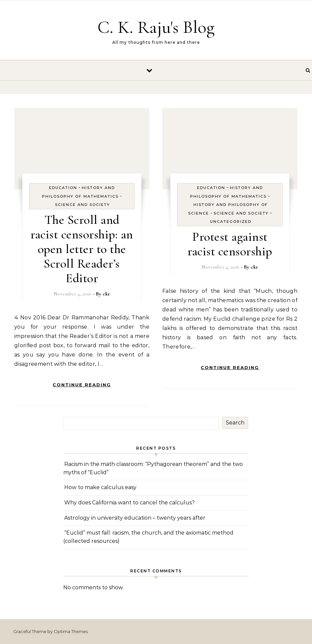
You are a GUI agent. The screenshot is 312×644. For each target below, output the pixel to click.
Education (63, 188)
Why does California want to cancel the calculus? (130, 503)
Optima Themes (71, 631)
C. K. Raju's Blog (156, 27)
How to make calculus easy (100, 487)
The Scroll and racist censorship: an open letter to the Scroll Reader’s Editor (82, 249)
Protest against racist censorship (230, 244)
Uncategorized (231, 222)
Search (235, 423)
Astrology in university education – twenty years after (135, 518)
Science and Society (82, 205)
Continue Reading (82, 385)
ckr (106, 294)
